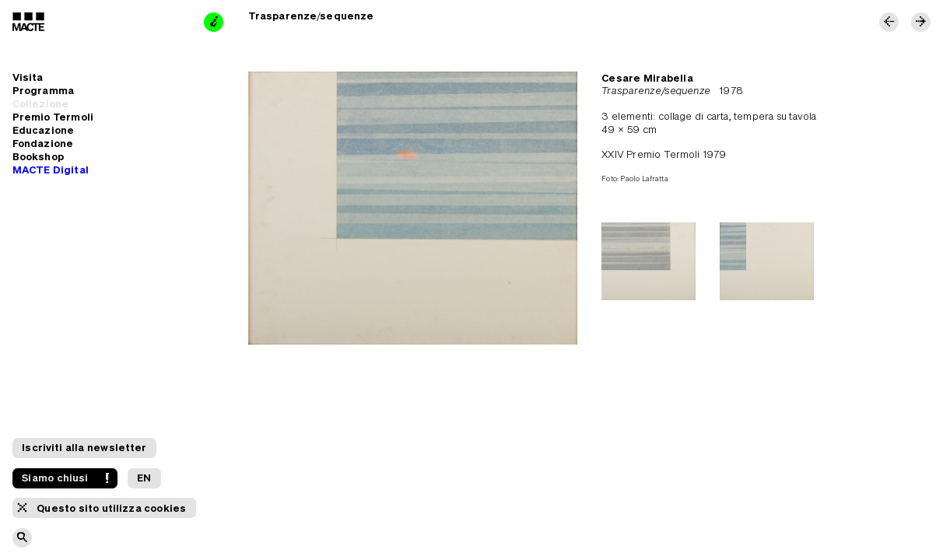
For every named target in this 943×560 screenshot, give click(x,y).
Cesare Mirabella (647, 78)
